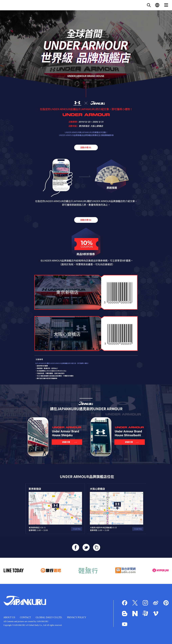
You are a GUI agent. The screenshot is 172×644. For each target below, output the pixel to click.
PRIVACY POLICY (77, 617)
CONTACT (25, 617)
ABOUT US (9, 617)
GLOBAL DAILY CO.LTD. (49, 617)
